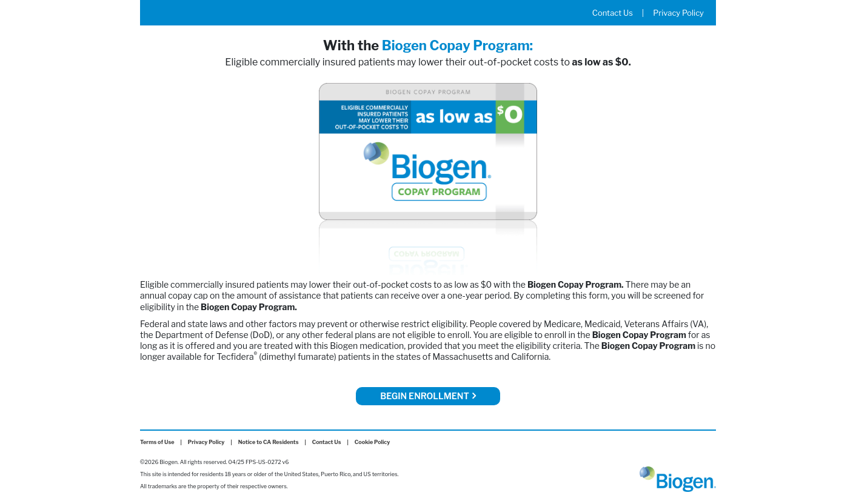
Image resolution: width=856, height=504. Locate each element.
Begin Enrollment (428, 396)
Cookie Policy (372, 442)
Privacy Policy (678, 13)
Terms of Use (157, 442)
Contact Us (613, 13)
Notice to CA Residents (269, 442)
